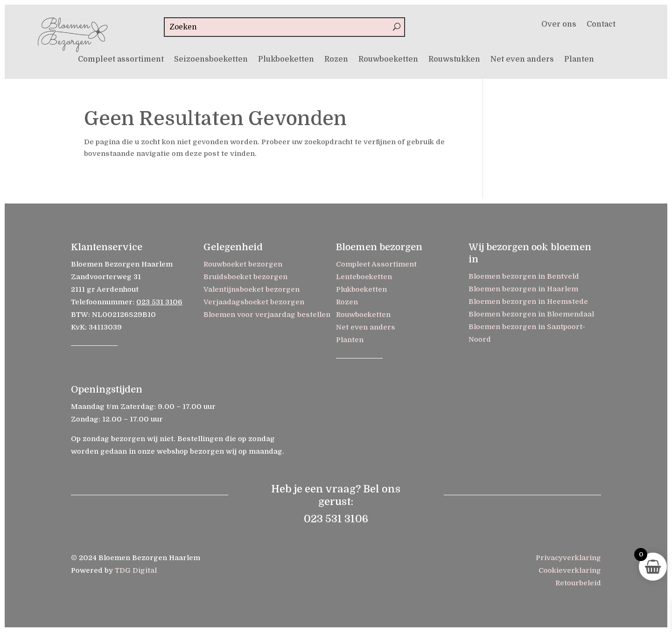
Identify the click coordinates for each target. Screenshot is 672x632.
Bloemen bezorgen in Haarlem (523, 289)
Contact (601, 25)
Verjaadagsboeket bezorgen (254, 302)
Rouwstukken (454, 60)
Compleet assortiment (121, 60)
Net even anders (522, 60)
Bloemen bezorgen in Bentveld (524, 276)
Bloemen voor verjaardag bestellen (267, 315)
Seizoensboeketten (211, 60)
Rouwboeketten (388, 60)
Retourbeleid (578, 583)
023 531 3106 (159, 302)
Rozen (336, 60)
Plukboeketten (286, 60)
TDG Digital (136, 570)
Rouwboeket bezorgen (243, 264)
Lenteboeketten (364, 277)
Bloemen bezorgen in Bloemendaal (531, 314)
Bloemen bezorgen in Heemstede (528, 302)
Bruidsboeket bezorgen (245, 277)
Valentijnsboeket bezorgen (252, 289)
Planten (579, 60)
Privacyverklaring (568, 558)
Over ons (559, 25)
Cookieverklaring (570, 570)
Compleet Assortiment (376, 264)
